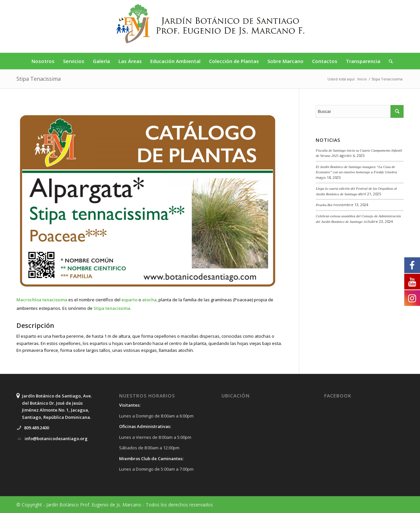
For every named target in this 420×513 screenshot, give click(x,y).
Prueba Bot (324, 205)
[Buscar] (389, 61)
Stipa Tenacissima (39, 79)
